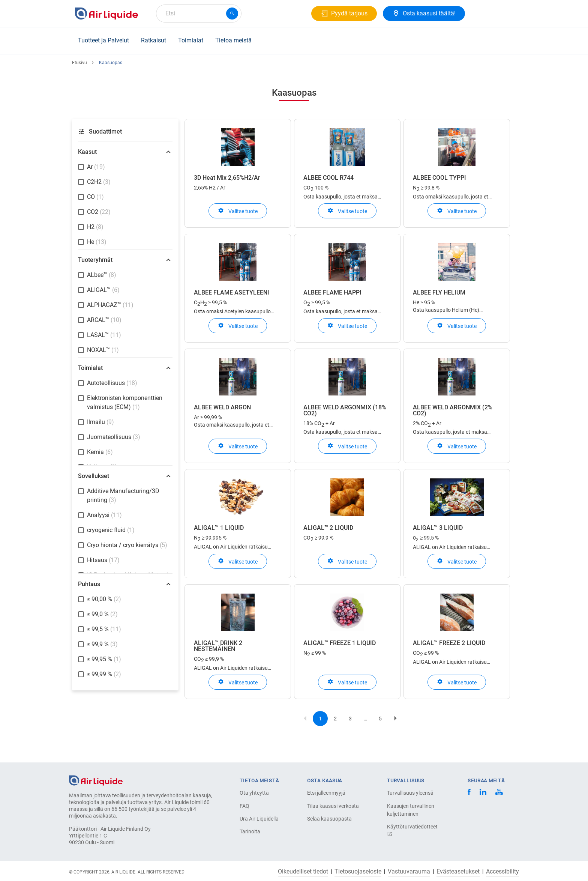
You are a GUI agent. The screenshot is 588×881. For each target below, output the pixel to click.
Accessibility (502, 872)
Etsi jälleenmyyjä (326, 793)
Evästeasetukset (458, 872)
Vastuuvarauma (409, 872)
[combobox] (199, 14)
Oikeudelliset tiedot (303, 872)
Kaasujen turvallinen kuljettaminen (411, 810)
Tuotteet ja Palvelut (103, 40)
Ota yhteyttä (254, 793)
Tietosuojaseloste (358, 872)
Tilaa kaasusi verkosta (333, 806)
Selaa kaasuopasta (329, 819)
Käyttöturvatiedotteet (412, 830)
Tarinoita (250, 831)
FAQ (244, 806)
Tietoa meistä (233, 40)
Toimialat (191, 40)
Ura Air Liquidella (259, 819)
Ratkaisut (154, 40)
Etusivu (79, 63)
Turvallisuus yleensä (410, 793)
